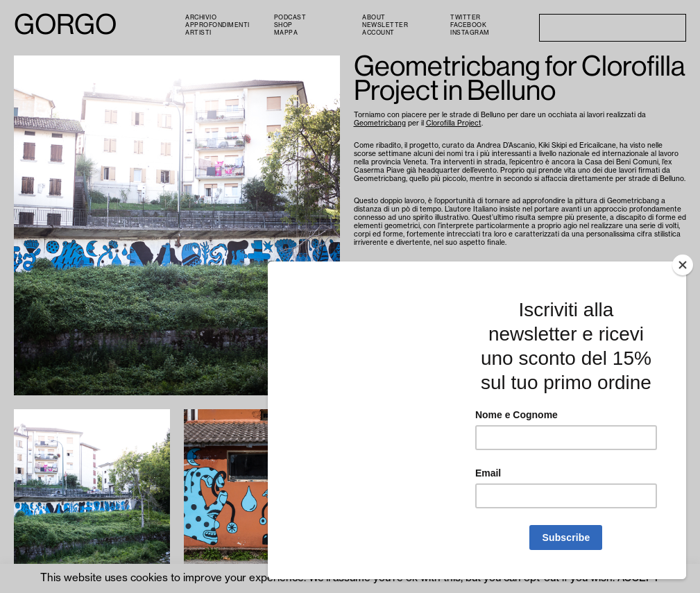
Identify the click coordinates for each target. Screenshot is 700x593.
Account (378, 33)
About (374, 18)
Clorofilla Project (454, 123)
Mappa (286, 33)
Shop (283, 25)
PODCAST (290, 18)
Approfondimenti (217, 25)
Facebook (468, 25)
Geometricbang (380, 123)
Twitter (466, 18)
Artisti (198, 33)
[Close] (683, 265)
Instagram (470, 33)
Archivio (201, 18)
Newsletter (385, 25)
